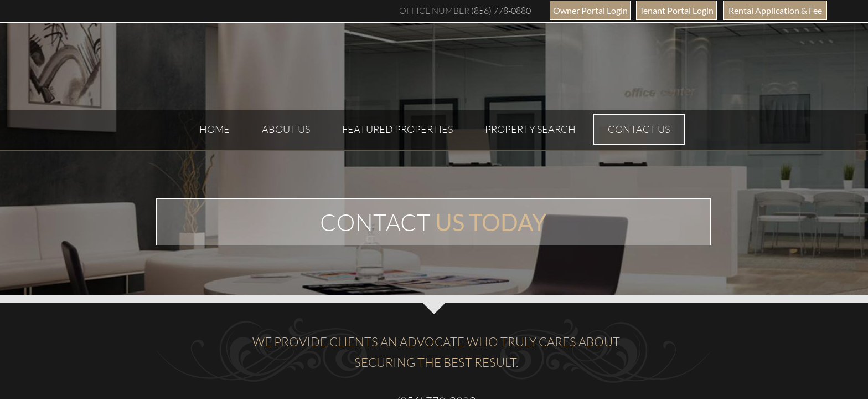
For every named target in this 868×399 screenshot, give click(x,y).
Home (215, 129)
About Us (286, 129)
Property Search (530, 129)
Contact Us (639, 129)
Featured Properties (397, 129)
